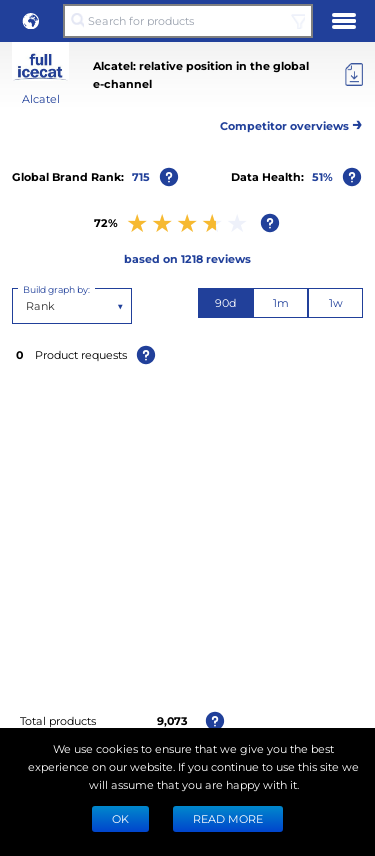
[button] (31, 21)
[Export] (354, 75)
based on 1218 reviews (187, 258)
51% (322, 176)
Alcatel (41, 98)
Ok (120, 818)
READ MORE (228, 818)
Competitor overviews (291, 122)
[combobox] (27, 306)
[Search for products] (187, 21)
